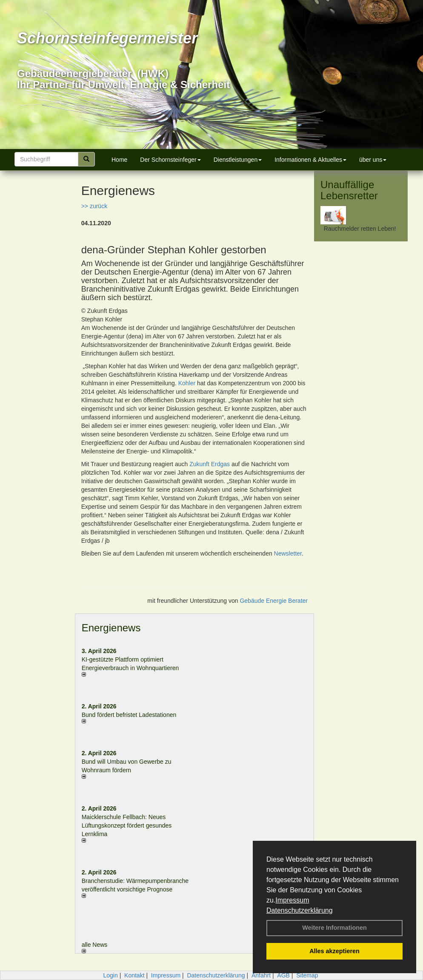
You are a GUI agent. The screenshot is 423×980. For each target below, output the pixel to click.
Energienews (111, 628)
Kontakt (134, 975)
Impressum (292, 900)
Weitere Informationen (334, 928)
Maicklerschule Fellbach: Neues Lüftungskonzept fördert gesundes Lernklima (127, 825)
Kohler (187, 383)
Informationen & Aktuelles (310, 160)
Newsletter (288, 553)
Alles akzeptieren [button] (334, 951)
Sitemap (307, 975)
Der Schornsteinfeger (170, 160)
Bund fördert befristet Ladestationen (129, 715)
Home (119, 160)
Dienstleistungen (238, 160)
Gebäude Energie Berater (274, 601)
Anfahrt (261, 975)
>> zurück (94, 206)
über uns (373, 160)
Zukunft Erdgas (210, 464)
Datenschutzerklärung (300, 910)
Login (110, 975)
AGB (283, 975)
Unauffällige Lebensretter (349, 190)
